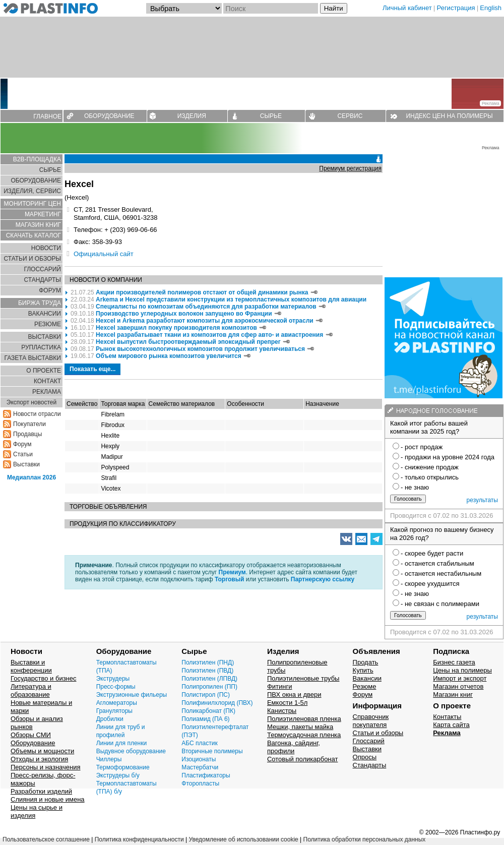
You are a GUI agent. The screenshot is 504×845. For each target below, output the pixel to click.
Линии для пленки (122, 743)
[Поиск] (271, 8)
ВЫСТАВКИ (45, 337)
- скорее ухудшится (430, 584)
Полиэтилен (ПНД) (208, 662)
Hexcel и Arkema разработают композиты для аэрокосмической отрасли (205, 321)
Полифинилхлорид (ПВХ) (217, 703)
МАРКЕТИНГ (43, 214)
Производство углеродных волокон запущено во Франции (184, 314)
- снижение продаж (430, 467)
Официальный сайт (104, 254)
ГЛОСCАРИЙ (42, 269)
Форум (22, 444)
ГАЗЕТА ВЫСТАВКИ (33, 358)
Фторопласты (200, 783)
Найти (334, 8)
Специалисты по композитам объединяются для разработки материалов (207, 307)
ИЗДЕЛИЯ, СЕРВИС (32, 191)
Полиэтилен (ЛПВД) (209, 679)
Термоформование (123, 767)
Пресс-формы (116, 687)
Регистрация (456, 8)
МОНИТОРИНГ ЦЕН (33, 204)
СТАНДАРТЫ (43, 280)
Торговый (229, 579)
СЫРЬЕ (271, 116)
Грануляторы (114, 711)
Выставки (26, 464)
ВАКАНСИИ (45, 314)
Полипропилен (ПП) (209, 687)
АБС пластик (199, 743)
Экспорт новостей (31, 402)
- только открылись (430, 477)
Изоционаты (199, 759)
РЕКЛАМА (47, 392)
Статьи (23, 454)
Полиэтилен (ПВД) (207, 671)
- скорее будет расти (432, 553)
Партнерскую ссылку (323, 579)
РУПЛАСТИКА (41, 347)
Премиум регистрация (350, 168)
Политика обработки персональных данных (365, 839)
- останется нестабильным (441, 574)
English (491, 8)
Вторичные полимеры (212, 751)
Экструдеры (113, 679)
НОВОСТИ (46, 248)
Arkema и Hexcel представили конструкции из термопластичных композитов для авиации (231, 299)
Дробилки (110, 719)
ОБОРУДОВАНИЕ (109, 116)
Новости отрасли (37, 414)
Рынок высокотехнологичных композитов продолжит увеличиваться (201, 349)
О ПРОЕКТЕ (44, 371)
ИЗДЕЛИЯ (192, 116)
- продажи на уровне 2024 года (448, 457)
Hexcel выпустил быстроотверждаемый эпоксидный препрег (188, 342)
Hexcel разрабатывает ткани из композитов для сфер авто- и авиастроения (209, 335)
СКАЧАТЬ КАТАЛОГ (34, 235)
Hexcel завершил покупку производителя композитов (177, 328)
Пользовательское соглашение (46, 839)
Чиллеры (109, 759)
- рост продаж (422, 447)
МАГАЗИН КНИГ (38, 225)
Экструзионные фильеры (132, 695)
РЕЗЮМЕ (48, 324)
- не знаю (415, 487)
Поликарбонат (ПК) (208, 711)
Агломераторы (117, 703)
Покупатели (29, 424)
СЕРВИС (350, 116)
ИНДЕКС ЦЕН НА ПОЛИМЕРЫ (449, 116)
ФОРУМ (50, 290)
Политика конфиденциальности (139, 839)
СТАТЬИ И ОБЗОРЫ (32, 259)
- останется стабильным (437, 563)
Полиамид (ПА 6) (205, 719)
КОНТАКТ (47, 381)
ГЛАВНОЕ (47, 116)
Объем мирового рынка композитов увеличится (169, 356)
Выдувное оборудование (131, 751)
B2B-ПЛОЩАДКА (37, 159)
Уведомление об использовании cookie (243, 839)
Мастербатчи (200, 767)
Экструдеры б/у (118, 775)
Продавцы (27, 434)
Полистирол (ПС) (206, 695)
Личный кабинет (407, 8)
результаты (482, 500)
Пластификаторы (206, 775)
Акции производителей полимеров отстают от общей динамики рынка (202, 292)
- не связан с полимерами (440, 604)
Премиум (232, 572)
